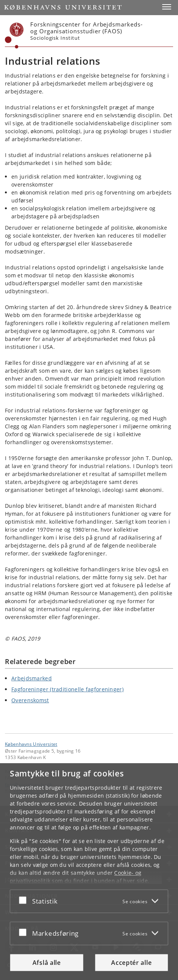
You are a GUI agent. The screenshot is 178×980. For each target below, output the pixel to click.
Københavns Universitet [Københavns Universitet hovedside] (31, 744)
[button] (167, 7)
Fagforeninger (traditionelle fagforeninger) (67, 689)
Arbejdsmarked (32, 678)
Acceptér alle (131, 963)
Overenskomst (30, 700)
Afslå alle (47, 963)
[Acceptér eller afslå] (25, 900)
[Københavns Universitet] (14, 36)
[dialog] (89, 872)
